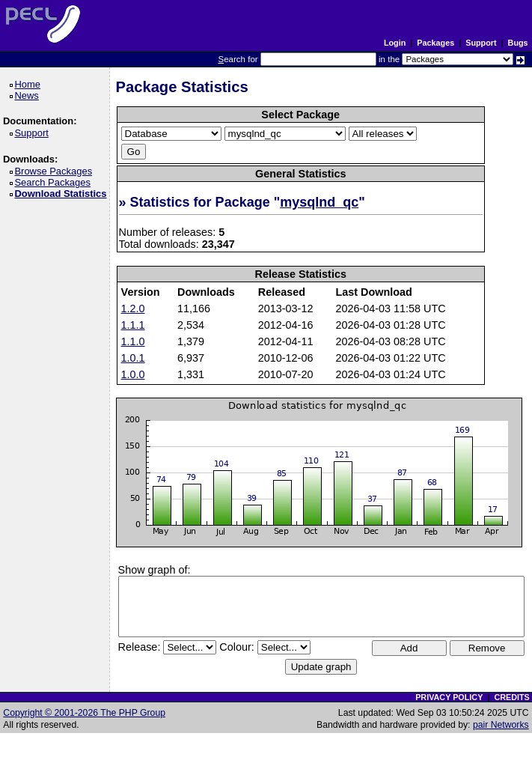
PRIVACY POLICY (449, 697)
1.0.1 (133, 358)
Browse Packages (56, 171)
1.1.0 (133, 341)
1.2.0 (133, 308)
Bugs (518, 43)
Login (395, 43)
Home (30, 84)
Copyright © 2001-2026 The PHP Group (84, 713)
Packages (435, 43)
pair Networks (501, 725)
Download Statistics (63, 194)
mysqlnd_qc (319, 202)
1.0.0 (133, 374)
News (29, 95)
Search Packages (55, 182)
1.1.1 (133, 325)
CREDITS (511, 697)
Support (481, 43)
